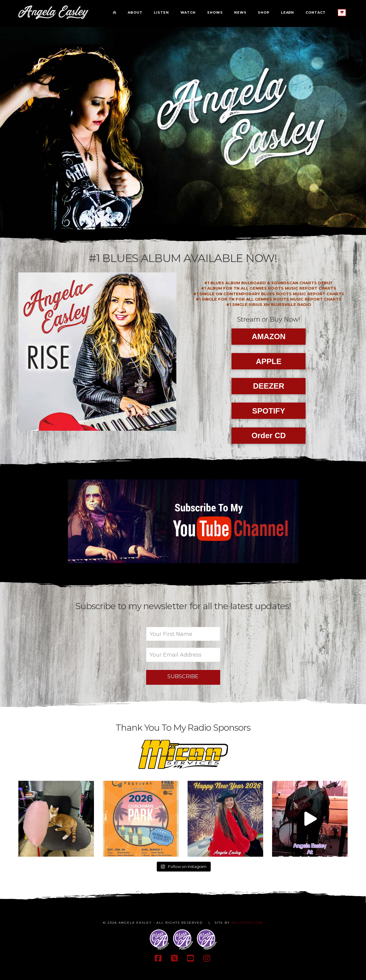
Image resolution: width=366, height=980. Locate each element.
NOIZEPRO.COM (247, 923)
